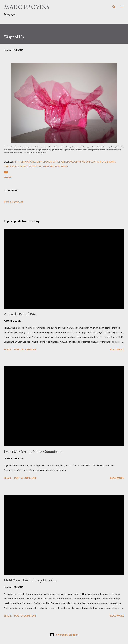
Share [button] (8, 177)
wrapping (62, 166)
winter (37, 166)
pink (96, 162)
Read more (117, 349)
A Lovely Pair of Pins (20, 314)
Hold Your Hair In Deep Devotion (31, 580)
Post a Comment (13, 202)
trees (8, 166)
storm (111, 162)
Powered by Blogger (64, 635)
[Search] (114, 6)
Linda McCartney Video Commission (33, 452)
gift (56, 162)
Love (70, 162)
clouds (47, 162)
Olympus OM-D (83, 162)
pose (103, 162)
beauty (37, 162)
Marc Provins (27, 7)
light (63, 162)
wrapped (48, 166)
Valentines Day (22, 166)
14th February (22, 162)
